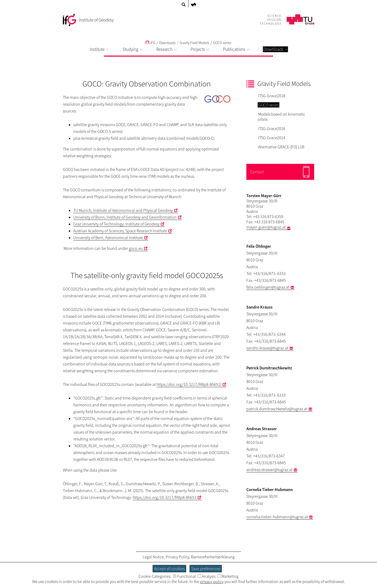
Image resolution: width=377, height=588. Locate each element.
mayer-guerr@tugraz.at (266, 227)
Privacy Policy (178, 557)
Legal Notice (153, 557)
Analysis (207, 576)
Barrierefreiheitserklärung (213, 557)
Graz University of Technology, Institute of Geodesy (116, 224)
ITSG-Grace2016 (272, 128)
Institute (99, 49)
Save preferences (206, 569)
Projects (200, 49)
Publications (236, 49)
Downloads (275, 49)
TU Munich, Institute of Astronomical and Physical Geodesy (123, 210)
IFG (150, 43)
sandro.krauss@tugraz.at (267, 348)
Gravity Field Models (194, 43)
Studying (132, 49)
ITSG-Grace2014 (272, 138)
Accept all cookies (169, 569)
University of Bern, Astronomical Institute (108, 238)
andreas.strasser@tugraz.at (269, 470)
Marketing (228, 576)
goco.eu (136, 248)
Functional (184, 576)
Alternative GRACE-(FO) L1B (281, 147)
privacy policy (212, 581)
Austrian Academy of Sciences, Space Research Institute (120, 231)
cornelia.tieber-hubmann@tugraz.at (277, 517)
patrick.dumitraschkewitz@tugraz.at (277, 409)
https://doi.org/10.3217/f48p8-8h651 (165, 497)
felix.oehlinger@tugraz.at (268, 287)
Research (166, 49)
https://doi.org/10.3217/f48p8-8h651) (189, 384)
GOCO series (222, 43)
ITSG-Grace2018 (272, 96)
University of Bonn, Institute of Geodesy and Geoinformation (125, 217)
